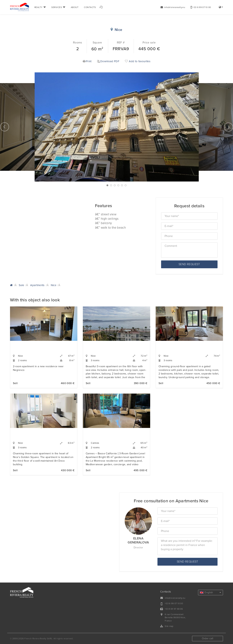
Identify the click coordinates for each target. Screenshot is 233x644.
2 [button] (111, 185)
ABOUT (75, 7)
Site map (169, 626)
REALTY (40, 7)
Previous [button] (5, 127)
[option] (117, 127)
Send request (189, 264)
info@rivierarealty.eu (173, 7)
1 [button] (107, 185)
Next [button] (228, 127)
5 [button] (122, 185)
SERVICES (58, 7)
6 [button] (126, 185)
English (210, 592)
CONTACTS (90, 7)
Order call (208, 638)
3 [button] (115, 185)
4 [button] (118, 185)
